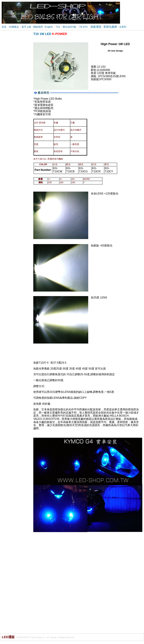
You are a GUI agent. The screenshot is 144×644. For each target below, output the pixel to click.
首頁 (4, 27)
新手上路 (26, 27)
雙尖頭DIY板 (69, 27)
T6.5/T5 (83, 27)
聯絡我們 (38, 27)
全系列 (123, 27)
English (49, 27)
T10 (58, 27)
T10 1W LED (42, 34)
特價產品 (14, 27)
